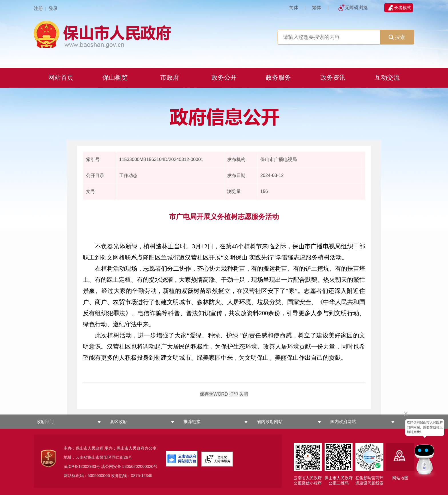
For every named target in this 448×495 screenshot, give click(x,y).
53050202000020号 (140, 466)
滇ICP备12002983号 (82, 466)
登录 (53, 8)
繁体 (317, 8)
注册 (38, 8)
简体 (294, 8)
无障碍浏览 (356, 8)
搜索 (397, 37)
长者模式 (403, 8)
